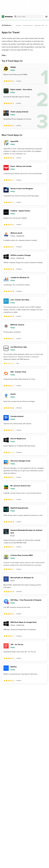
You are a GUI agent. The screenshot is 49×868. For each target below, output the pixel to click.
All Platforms (7, 25)
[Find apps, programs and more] (29, 17)
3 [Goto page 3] (20, 688)
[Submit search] (16, 17)
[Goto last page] (43, 688)
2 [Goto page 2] (12, 688)
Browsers (19, 25)
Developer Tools (39, 25)
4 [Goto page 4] (28, 688)
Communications (28, 25)
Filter (5, 55)
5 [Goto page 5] (36, 688)
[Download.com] (7, 17)
